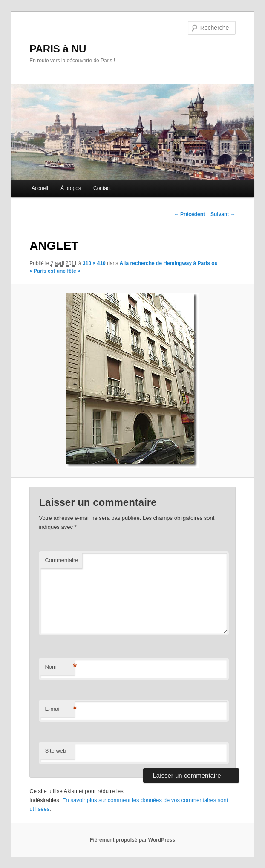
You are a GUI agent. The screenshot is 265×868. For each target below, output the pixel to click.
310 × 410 (94, 263)
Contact (102, 188)
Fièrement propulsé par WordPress (132, 840)
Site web (55, 751)
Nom (60, 667)
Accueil (40, 188)
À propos (71, 188)
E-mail (60, 709)
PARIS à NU (58, 49)
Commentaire (61, 560)
